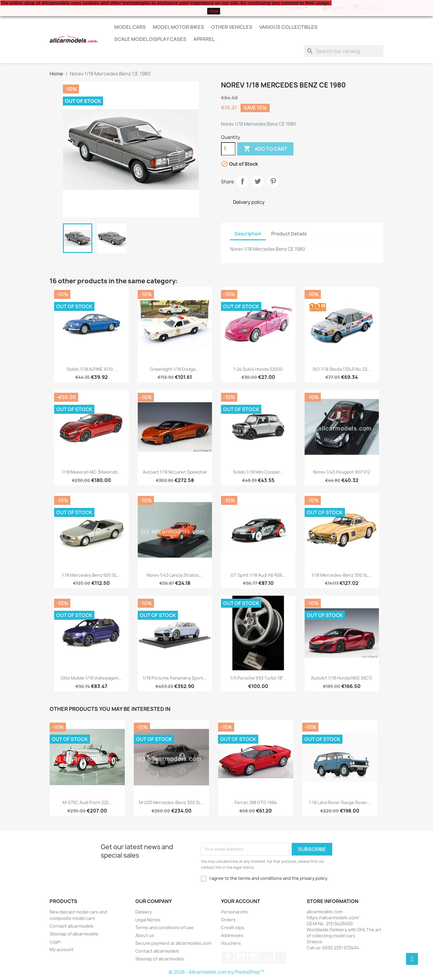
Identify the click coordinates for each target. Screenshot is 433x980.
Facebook (228, 958)
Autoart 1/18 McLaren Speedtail (175, 472)
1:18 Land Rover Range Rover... (340, 802)
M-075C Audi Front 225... (87, 802)
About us (145, 935)
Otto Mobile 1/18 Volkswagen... (91, 678)
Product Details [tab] (289, 234)
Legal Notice (148, 920)
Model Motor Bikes (178, 27)
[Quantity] (228, 149)
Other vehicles (232, 27)
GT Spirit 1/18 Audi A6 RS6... (258, 575)
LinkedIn (267, 958)
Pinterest (273, 181)
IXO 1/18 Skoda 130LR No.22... (342, 369)
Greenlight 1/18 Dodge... (175, 369)
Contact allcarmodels (72, 926)
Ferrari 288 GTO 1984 (256, 802)
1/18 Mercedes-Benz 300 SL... (342, 575)
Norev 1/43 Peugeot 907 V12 (342, 472)
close (214, 11)
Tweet (258, 181)
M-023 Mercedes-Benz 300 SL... (172, 802)
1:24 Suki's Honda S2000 (258, 369)
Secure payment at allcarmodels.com (173, 943)
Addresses (232, 935)
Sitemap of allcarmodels (74, 934)
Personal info (235, 912)
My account (62, 949)
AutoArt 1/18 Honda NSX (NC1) (342, 678)
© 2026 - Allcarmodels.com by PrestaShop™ (216, 972)
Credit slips (233, 928)
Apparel (204, 39)
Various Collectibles (288, 27)
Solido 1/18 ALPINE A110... (91, 369)
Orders (228, 920)
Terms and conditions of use (164, 928)
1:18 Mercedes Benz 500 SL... (91, 575)
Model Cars (130, 27)
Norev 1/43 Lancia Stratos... (175, 575)
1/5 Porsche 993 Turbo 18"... (258, 678)
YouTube (241, 958)
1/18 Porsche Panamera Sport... (175, 678)
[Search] (344, 51)
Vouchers (231, 943)
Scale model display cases (150, 39)
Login (55, 942)
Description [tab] (248, 234)
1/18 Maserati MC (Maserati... (91, 472)
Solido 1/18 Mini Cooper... (258, 472)
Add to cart (265, 149)
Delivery (144, 912)
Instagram (254, 958)
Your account (241, 901)
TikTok (281, 958)
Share (242, 181)
